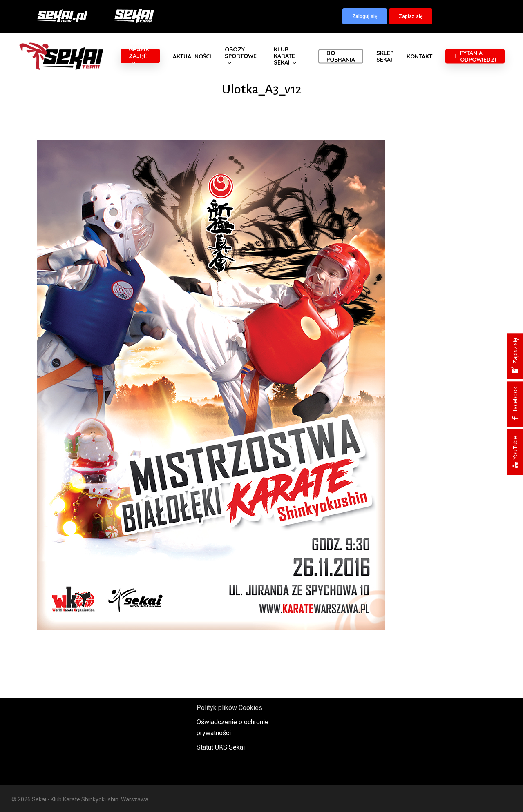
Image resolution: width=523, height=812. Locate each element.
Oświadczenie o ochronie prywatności (232, 727)
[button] (365, 16)
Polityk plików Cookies (229, 708)
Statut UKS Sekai (221, 747)
